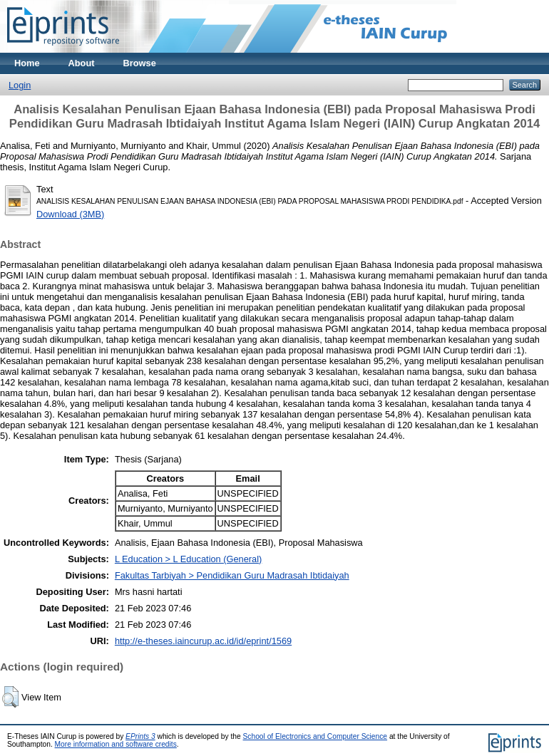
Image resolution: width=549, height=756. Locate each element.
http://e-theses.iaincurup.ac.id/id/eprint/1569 (203, 641)
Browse (140, 63)
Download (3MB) (70, 214)
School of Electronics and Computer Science (315, 736)
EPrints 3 (140, 736)
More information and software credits (116, 744)
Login (20, 85)
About (82, 63)
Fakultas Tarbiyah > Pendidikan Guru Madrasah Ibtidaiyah (232, 575)
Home (27, 63)
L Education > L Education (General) (188, 559)
